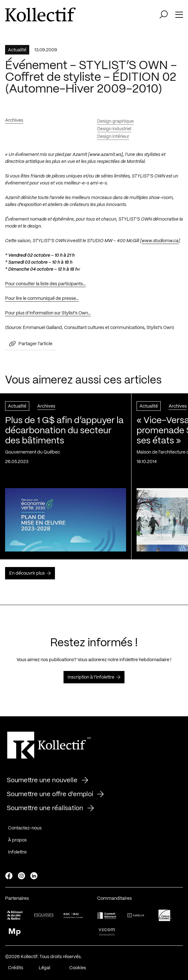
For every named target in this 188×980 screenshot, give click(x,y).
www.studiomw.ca (160, 244)
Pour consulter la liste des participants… (45, 287)
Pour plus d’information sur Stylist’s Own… (48, 316)
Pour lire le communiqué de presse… (42, 301)
